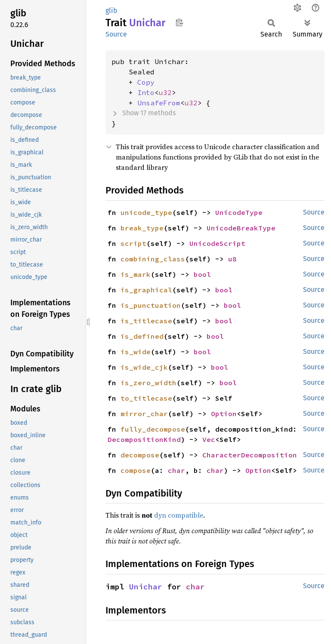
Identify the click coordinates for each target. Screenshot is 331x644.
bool (202, 274)
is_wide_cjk (144, 367)
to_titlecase (146, 398)
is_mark (136, 274)
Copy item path (179, 22)
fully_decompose (153, 429)
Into (146, 92)
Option (224, 414)
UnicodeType (239, 212)
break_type (142, 228)
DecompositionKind (144, 439)
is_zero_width (148, 383)
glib (111, 11)
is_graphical (146, 290)
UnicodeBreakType (241, 228)
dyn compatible (179, 515)
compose (136, 470)
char (176, 470)
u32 (165, 92)
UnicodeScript (217, 243)
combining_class (153, 259)
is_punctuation (151, 305)
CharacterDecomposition (250, 455)
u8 (232, 259)
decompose (140, 455)
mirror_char (144, 414)
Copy (146, 82)
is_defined (142, 336)
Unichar (146, 587)
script (133, 243)
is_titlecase (146, 321)
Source (116, 34)
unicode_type (146, 212)
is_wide (136, 352)
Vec (209, 439)
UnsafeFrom (159, 103)
